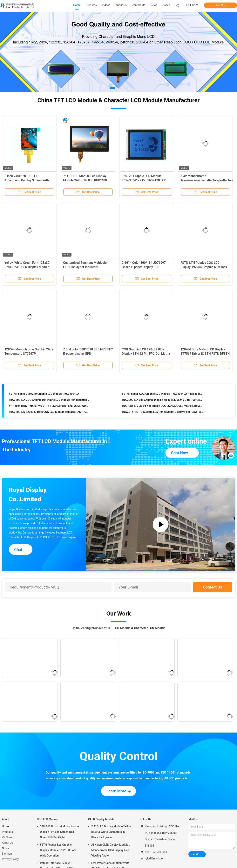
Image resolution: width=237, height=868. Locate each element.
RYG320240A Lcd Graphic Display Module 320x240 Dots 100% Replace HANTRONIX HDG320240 (163, 404)
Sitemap (7, 854)
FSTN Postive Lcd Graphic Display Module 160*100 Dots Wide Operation (58, 850)
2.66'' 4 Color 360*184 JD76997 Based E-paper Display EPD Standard (144, 267)
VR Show (7, 837)
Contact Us (213, 587)
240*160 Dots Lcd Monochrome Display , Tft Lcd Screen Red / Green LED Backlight (59, 832)
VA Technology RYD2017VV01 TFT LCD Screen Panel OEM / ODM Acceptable (49, 410)
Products (7, 832)
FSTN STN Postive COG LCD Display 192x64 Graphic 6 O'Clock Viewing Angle (204, 267)
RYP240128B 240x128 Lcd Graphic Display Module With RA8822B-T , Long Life (49, 392)
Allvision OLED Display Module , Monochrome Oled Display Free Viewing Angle (110, 850)
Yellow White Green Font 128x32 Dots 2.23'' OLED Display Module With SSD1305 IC (27, 267)
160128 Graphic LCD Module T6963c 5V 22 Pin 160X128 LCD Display (144, 180)
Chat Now (221, 5)
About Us (7, 843)
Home (6, 826)
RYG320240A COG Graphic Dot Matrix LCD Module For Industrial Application (49, 404)
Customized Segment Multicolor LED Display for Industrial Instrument (85, 267)
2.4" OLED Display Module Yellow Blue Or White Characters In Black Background (111, 832)
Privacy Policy (10, 859)
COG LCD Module (47, 819)
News (5, 848)
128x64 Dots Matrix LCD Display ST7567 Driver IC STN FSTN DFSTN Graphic (205, 354)
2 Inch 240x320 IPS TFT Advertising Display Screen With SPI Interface (27, 180)
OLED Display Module (101, 819)
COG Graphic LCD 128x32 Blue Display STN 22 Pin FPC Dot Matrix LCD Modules (146, 354)
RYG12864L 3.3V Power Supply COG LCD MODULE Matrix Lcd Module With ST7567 (163, 410)
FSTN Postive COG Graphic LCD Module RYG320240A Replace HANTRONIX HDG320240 (163, 398)
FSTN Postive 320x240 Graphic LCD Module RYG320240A (44, 398)
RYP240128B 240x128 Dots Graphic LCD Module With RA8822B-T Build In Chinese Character (163, 392)
